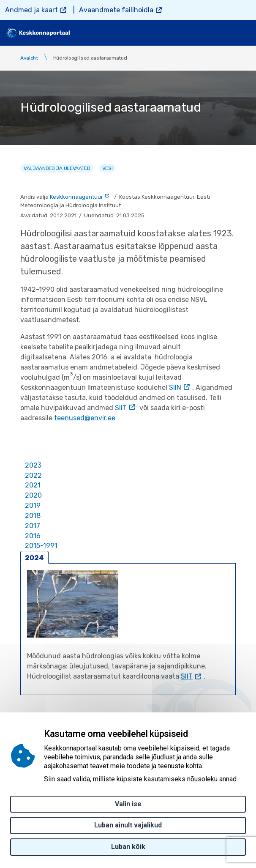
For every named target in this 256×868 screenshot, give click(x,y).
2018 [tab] (33, 516)
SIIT (121, 408)
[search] (221, 33)
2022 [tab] (33, 475)
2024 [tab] (34, 558)
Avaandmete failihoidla (116, 10)
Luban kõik (128, 847)
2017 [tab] (33, 526)
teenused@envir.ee (85, 418)
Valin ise (128, 804)
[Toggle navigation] (243, 33)
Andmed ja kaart (31, 10)
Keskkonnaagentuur (76, 197)
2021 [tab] (33, 485)
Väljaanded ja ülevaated (57, 168)
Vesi (108, 168)
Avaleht (29, 58)
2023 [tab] (33, 465)
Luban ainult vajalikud (128, 825)
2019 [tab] (33, 505)
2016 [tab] (33, 536)
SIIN (175, 387)
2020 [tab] (33, 495)
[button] (73, 604)
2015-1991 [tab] (41, 546)
